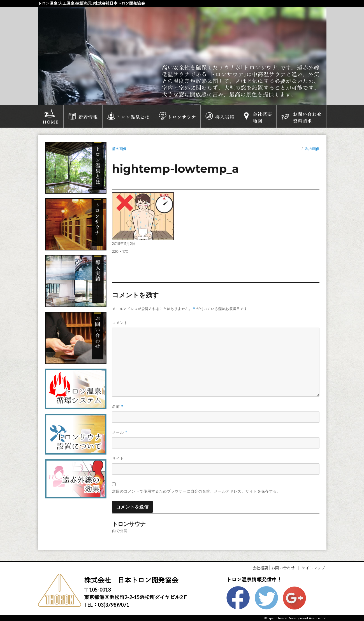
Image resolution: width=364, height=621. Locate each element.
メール (120, 432)
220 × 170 (120, 251)
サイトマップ (313, 568)
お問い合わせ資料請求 (301, 116)
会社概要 (260, 568)
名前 (118, 407)
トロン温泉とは (128, 116)
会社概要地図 (258, 116)
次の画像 (312, 149)
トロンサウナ (177, 116)
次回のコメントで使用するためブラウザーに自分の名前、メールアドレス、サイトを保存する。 (196, 491)
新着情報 (83, 116)
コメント (120, 323)
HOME (51, 116)
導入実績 (220, 116)
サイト (118, 458)
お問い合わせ (283, 568)
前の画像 (119, 149)
